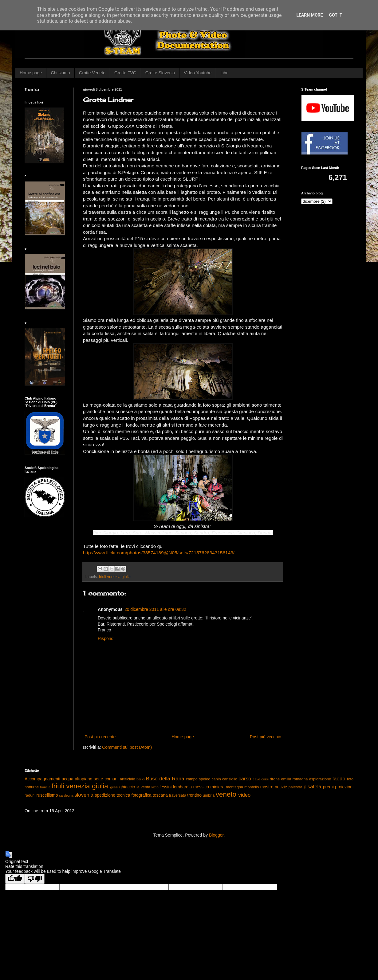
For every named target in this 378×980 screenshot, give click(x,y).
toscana (160, 795)
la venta (143, 787)
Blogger (216, 835)
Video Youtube (198, 73)
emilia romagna (295, 779)
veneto (226, 794)
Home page (31, 73)
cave (257, 779)
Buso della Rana (165, 779)
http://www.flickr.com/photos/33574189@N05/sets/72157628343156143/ (159, 553)
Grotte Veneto (92, 73)
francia (45, 787)
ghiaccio (127, 787)
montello (252, 787)
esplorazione (320, 779)
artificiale (128, 779)
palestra (295, 787)
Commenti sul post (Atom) (127, 747)
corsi (265, 779)
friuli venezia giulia (115, 577)
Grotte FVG (125, 73)
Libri (224, 73)
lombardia (182, 787)
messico (201, 787)
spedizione (105, 795)
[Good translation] (15, 879)
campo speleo (198, 779)
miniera (218, 787)
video (244, 795)
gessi (114, 787)
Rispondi (106, 638)
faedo (339, 779)
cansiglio (230, 779)
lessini (165, 787)
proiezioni (344, 787)
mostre (267, 787)
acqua (68, 779)
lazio (155, 787)
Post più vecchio (266, 737)
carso (245, 779)
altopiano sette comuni (97, 779)
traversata (178, 795)
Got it (335, 15)
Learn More (309, 15)
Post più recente (100, 737)
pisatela (313, 787)
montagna (234, 787)
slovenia (84, 795)
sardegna (66, 795)
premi (328, 787)
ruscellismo (47, 795)
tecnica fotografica (134, 795)
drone (275, 779)
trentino (194, 795)
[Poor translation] (35, 879)
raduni (30, 795)
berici (141, 779)
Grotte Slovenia (160, 73)
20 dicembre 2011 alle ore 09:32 (155, 609)
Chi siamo (60, 73)
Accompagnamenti (42, 779)
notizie (281, 787)
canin (216, 779)
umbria (209, 795)
